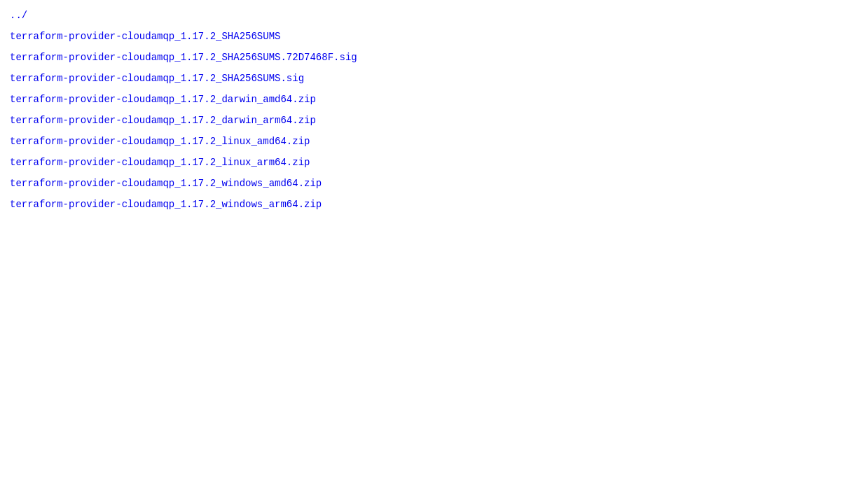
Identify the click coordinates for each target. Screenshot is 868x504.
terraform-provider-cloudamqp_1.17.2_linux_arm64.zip (160, 178)
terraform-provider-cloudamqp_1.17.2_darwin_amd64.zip (163, 109)
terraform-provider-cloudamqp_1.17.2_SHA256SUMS (145, 40)
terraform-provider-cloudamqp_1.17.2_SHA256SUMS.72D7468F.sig (184, 63)
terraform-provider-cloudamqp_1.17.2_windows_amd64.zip (166, 201)
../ (19, 16)
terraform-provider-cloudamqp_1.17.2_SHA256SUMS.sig (157, 86)
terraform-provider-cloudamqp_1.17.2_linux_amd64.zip (160, 155)
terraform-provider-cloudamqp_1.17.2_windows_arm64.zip (166, 224)
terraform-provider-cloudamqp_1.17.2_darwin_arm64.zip (163, 132)
